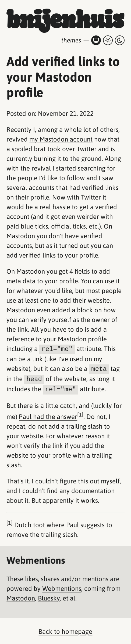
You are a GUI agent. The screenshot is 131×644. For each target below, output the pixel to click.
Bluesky (49, 597)
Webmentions (62, 587)
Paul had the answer (48, 416)
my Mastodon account (61, 139)
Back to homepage (65, 630)
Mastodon (21, 597)
